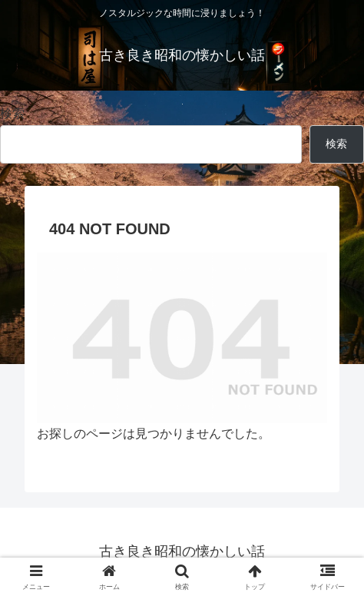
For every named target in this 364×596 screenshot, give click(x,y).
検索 (12, 113)
